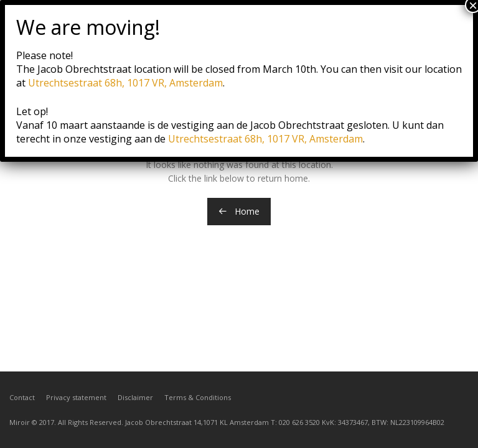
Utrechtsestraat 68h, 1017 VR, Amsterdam (125, 83)
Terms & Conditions (198, 397)
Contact (22, 397)
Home (239, 211)
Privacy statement (76, 397)
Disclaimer (135, 397)
